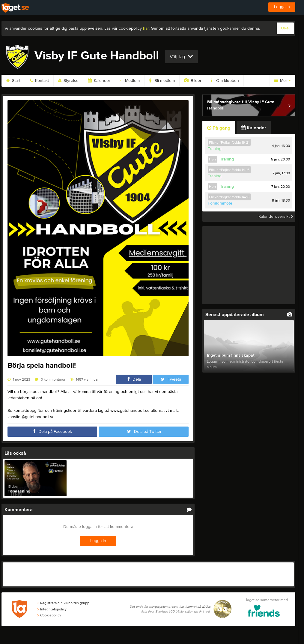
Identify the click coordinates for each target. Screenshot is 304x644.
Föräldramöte (220, 203)
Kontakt (39, 81)
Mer (283, 81)
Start (13, 81)
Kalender (99, 81)
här (146, 28)
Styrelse (68, 81)
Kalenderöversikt (276, 217)
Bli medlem (162, 81)
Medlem (130, 81)
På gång (219, 128)
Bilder (193, 81)
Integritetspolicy (52, 609)
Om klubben (225, 81)
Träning (215, 149)
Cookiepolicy (49, 615)
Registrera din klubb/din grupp (63, 603)
